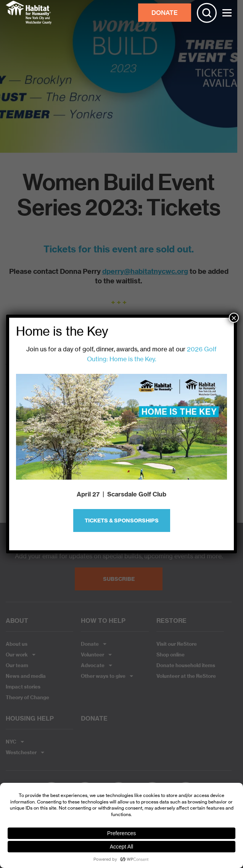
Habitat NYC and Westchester (29, 13)
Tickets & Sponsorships (122, 520)
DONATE (165, 13)
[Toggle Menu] (227, 13)
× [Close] (234, 318)
